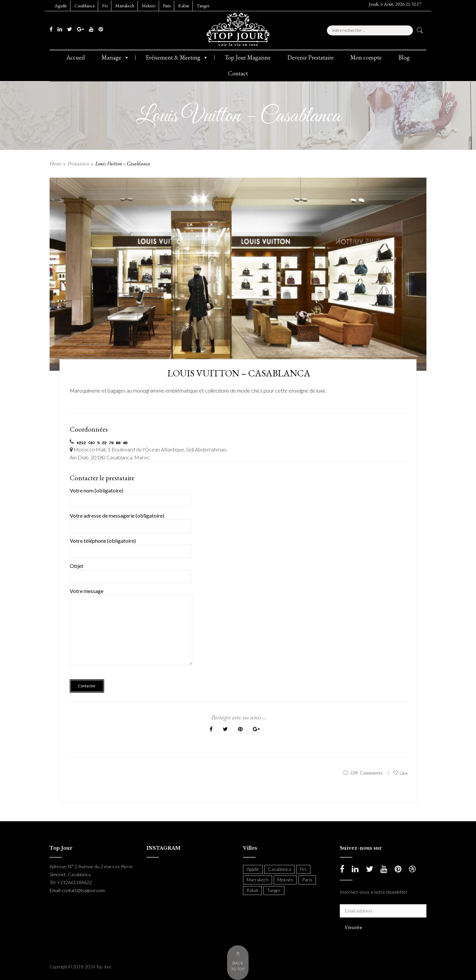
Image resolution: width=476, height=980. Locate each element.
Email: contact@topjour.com (77, 890)
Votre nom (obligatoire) (130, 496)
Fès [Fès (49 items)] (303, 869)
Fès (105, 6)
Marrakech (125, 6)
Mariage (115, 58)
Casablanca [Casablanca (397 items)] (279, 869)
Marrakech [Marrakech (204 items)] (258, 880)
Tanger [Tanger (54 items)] (274, 890)
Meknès (149, 6)
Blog (404, 57)
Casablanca (84, 6)
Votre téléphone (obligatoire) (130, 546)
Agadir (61, 6)
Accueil (76, 57)
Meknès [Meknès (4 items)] (285, 880)
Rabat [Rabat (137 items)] (252, 890)
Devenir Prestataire (311, 57)
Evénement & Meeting (177, 58)
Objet (130, 571)
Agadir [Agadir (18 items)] (253, 869)
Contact (238, 73)
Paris (167, 6)
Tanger (203, 6)
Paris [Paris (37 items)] (307, 880)
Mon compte (366, 57)
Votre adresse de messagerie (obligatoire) (130, 521)
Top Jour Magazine (248, 57)
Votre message (131, 631)
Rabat (184, 6)
